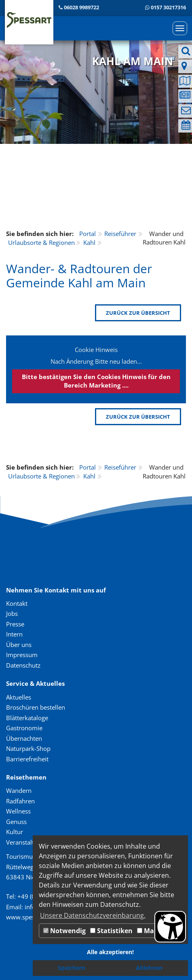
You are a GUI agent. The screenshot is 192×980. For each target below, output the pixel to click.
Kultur (15, 832)
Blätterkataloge (27, 718)
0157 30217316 (168, 7)
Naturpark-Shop (28, 748)
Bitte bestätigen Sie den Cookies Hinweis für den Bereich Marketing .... (96, 381)
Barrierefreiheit (27, 759)
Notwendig (64, 931)
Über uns (19, 645)
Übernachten (24, 738)
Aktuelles (19, 697)
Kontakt (17, 603)
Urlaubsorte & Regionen (41, 242)
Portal (88, 234)
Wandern (19, 790)
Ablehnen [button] (149, 968)
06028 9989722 (81, 7)
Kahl (89, 242)
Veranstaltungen (29, 842)
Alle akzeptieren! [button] (110, 952)
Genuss (16, 822)
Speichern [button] (72, 968)
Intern (14, 634)
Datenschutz (23, 665)
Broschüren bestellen (36, 707)
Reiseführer (120, 234)
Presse (15, 624)
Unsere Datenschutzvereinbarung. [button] (93, 915)
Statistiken (111, 931)
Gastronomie (24, 728)
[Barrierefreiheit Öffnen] (170, 927)
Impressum (22, 655)
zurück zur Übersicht (138, 313)
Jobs (12, 613)
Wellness (18, 811)
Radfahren (20, 801)
